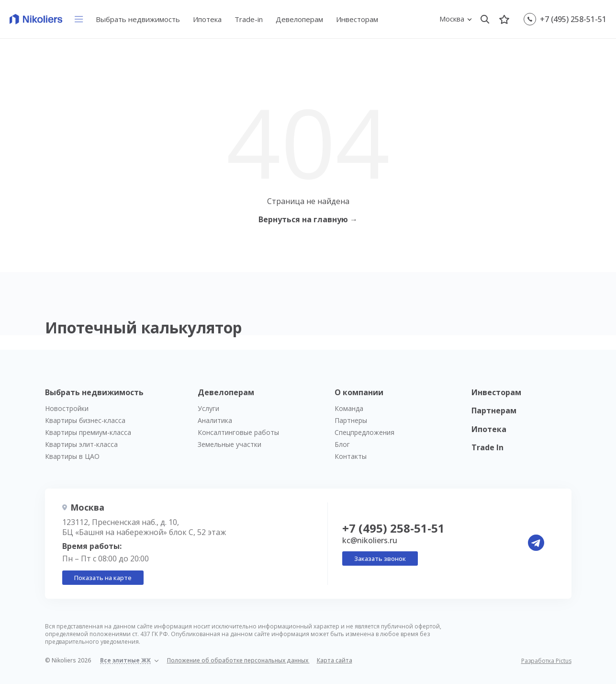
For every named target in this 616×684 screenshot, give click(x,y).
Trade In (487, 447)
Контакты (351, 456)
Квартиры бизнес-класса (85, 420)
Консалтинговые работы (238, 432)
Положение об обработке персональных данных (238, 660)
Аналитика (215, 420)
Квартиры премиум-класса (88, 432)
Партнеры (351, 420)
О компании (359, 392)
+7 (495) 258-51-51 (573, 19)
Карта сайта (335, 660)
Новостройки (67, 408)
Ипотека (207, 19)
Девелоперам (299, 19)
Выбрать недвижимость (138, 19)
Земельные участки (230, 444)
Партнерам (494, 410)
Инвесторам (357, 19)
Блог (342, 444)
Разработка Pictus (546, 661)
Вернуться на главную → (308, 219)
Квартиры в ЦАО (72, 456)
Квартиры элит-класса (81, 444)
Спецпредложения (364, 432)
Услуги (208, 408)
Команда (349, 408)
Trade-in (249, 19)
